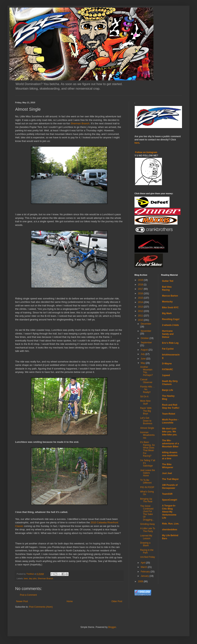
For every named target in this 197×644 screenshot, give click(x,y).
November (146, 331)
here (137, 143)
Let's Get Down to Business (146, 421)
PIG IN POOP (147, 487)
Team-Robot (169, 414)
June (143, 359)
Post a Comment (28, 595)
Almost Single (147, 428)
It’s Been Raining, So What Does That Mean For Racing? (147, 449)
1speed (166, 375)
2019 (141, 280)
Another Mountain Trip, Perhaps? (146, 371)
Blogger (112, 627)
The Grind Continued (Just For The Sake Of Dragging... (147, 513)
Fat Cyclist (168, 349)
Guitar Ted (168, 281)
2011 (141, 316)
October (145, 338)
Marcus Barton (170, 296)
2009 (141, 581)
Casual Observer (146, 381)
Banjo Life (168, 390)
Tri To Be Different (146, 481)
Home (70, 601)
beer (26, 578)
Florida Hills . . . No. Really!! (147, 389)
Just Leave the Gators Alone (148, 473)
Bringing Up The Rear (146, 500)
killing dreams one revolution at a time (170, 455)
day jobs (33, 578)
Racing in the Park (147, 551)
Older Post (117, 601)
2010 (141, 320)
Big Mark (167, 313)
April (143, 563)
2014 (141, 302)
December (146, 324)
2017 (141, 289)
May (143, 363)
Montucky (167, 302)
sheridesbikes (170, 530)
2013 (141, 307)
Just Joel (167, 473)
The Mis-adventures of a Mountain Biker (171, 444)
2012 (141, 311)
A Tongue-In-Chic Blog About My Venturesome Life (169, 512)
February (146, 572)
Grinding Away (147, 524)
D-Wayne (167, 364)
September (146, 343)
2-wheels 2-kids (171, 325)
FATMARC (168, 369)
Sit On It (144, 397)
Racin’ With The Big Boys (146, 411)
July (143, 354)
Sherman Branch (80, 123)
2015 (141, 298)
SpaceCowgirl (170, 500)
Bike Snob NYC (170, 308)
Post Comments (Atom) (41, 607)
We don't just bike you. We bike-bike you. (170, 432)
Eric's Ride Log (170, 343)
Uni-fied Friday (148, 557)
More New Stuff (145, 402)
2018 (141, 285)
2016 (141, 293)
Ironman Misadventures (147, 435)
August (145, 350)
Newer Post (22, 601)
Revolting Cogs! (171, 319)
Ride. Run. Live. (171, 524)
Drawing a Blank (145, 544)
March (144, 567)
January (145, 576)
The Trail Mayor (170, 479)
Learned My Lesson (146, 537)
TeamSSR (167, 494)
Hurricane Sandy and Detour (168, 334)
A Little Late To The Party (148, 530)
